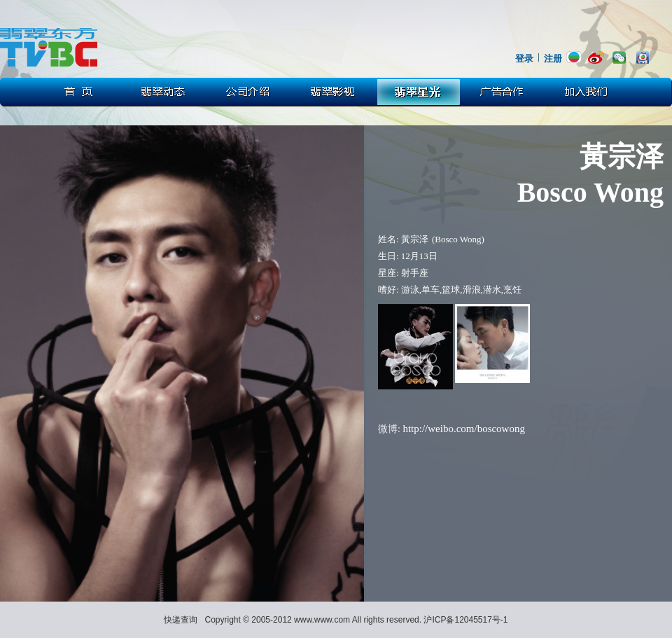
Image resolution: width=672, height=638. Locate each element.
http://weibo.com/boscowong (464, 429)
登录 (524, 58)
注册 (553, 58)
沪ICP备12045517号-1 (465, 620)
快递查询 (181, 620)
